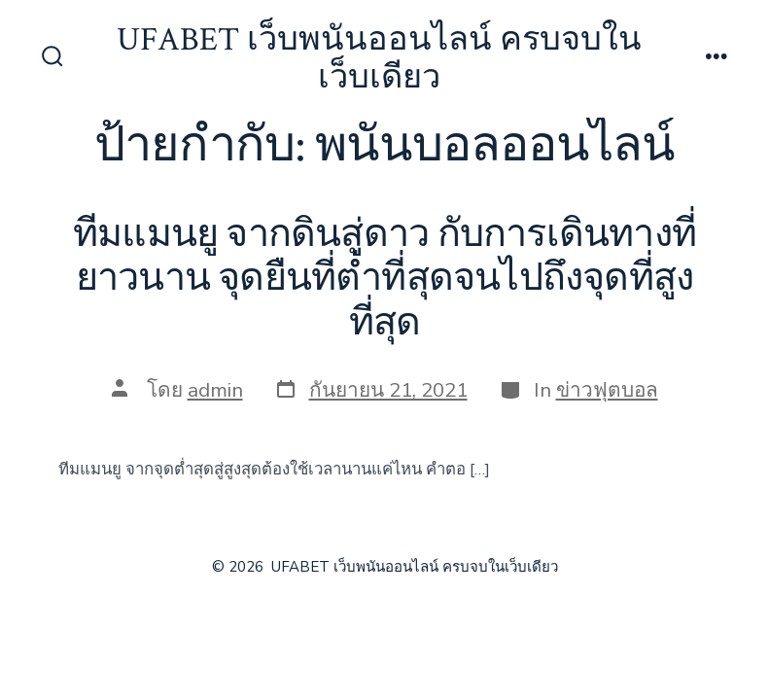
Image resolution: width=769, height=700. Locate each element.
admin (215, 390)
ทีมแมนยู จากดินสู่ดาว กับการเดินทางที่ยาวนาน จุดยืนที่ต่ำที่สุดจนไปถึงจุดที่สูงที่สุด (384, 279)
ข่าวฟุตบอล (607, 390)
